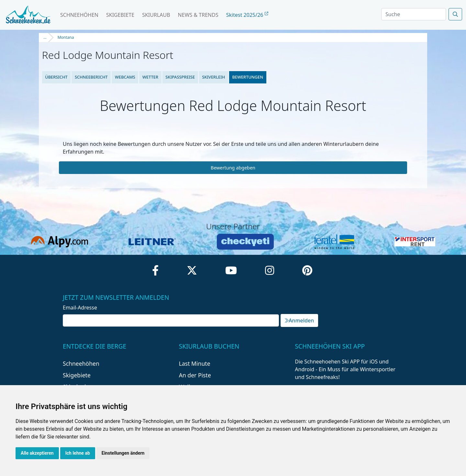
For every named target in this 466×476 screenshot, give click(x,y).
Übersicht (56, 77)
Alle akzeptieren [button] (37, 453)
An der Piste (195, 375)
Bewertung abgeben (233, 168)
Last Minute (195, 363)
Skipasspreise (180, 77)
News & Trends (198, 15)
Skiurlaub (156, 15)
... (45, 37)
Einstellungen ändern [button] (123, 453)
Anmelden (299, 320)
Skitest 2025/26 (247, 15)
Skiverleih (213, 77)
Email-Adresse (80, 308)
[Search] (414, 14)
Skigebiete (120, 15)
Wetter (150, 77)
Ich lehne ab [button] (78, 453)
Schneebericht (91, 77)
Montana (66, 37)
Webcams (125, 77)
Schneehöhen (79, 15)
